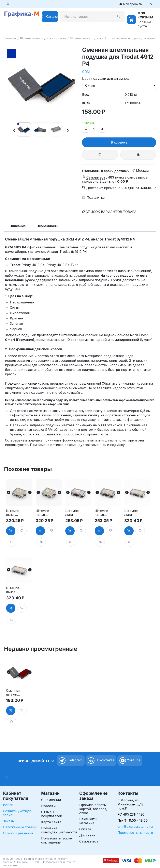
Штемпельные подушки (87, 38)
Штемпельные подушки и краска (43, 38)
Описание (18, 226)
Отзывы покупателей (52, 814)
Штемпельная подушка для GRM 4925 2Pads (13, 513)
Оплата (85, 829)
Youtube (130, 761)
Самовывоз (89, 841)
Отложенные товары (20, 827)
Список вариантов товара (111, 212)
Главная (10, 38)
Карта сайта (51, 822)
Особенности (47, 226)
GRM (86, 72)
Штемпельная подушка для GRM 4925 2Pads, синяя (43, 513)
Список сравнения (18, 833)
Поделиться (94, 198)
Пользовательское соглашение (56, 840)
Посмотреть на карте (135, 833)
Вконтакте (101, 761)
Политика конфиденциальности (59, 830)
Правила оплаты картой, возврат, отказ (93, 809)
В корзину (119, 142)
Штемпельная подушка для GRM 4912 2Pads (132, 513)
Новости (48, 806)
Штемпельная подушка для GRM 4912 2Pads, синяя (13, 590)
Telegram (71, 761)
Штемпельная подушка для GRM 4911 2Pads (73, 513)
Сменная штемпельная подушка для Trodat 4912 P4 (13, 692)
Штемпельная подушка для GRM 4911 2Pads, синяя (102, 513)
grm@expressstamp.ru (135, 827)
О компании (51, 800)
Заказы (9, 821)
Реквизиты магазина (88, 821)
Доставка (87, 835)
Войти (8, 805)
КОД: (86, 103)
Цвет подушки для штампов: (106, 79)
